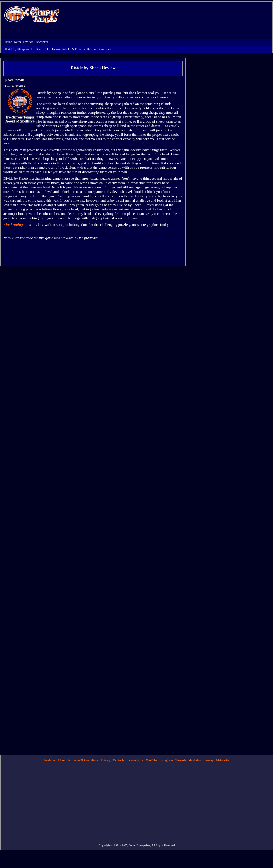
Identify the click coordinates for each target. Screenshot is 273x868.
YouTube (152, 760)
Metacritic (223, 760)
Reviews (28, 42)
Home (32, 14)
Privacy (106, 760)
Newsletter (42, 42)
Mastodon (195, 760)
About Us (64, 760)
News (17, 42)
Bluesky (208, 760)
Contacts (119, 760)
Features (50, 760)
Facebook (133, 760)
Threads (181, 760)
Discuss (55, 49)
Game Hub (42, 49)
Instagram (166, 760)
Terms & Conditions (85, 760)
